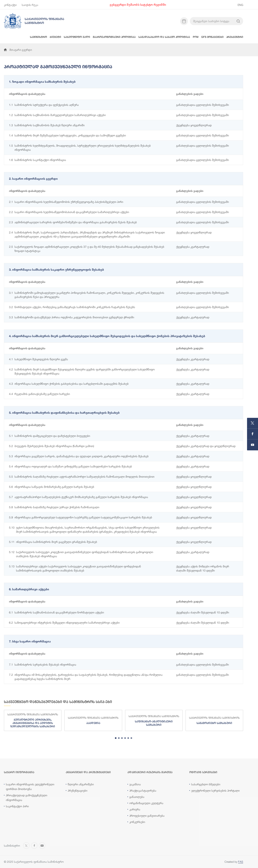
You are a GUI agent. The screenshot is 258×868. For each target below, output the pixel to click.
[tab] (116, 738)
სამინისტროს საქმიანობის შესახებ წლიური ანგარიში (47, 125)
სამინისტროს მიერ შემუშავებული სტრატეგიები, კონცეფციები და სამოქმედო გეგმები (67, 135)
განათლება (137, 797)
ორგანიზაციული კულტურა (146, 803)
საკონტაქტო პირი (17, 806)
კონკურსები (137, 822)
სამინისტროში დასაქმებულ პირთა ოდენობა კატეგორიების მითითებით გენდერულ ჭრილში (72, 317)
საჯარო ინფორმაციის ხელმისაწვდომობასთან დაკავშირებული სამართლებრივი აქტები (69, 212)
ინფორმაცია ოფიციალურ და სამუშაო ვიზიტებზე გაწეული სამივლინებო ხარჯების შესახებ (70, 466)
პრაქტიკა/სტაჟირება (143, 790)
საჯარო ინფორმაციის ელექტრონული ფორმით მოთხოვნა (30, 787)
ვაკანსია (135, 784)
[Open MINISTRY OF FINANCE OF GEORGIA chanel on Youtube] (253, 445)
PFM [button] (196, 37)
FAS (241, 862)
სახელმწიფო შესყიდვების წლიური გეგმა (38, 359)
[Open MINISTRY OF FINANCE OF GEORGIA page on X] (253, 423)
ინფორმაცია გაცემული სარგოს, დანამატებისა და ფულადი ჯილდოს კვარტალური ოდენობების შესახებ (79, 456)
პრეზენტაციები (78, 790)
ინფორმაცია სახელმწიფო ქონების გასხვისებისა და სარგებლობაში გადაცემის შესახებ (69, 384)
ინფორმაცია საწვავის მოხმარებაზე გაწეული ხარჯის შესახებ (52, 487)
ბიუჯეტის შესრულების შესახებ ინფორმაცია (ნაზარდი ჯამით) (51, 446)
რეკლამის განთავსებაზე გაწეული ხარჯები (39, 394)
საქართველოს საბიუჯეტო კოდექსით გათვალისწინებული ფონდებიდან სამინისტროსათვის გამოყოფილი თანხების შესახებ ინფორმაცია (81, 554)
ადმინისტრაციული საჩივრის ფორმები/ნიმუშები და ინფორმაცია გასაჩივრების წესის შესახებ (73, 222)
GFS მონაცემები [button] (212, 37)
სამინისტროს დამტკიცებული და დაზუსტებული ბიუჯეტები (50, 436)
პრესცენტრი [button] (235, 37)
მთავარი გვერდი (18, 50)
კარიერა (135, 809)
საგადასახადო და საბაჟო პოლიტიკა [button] (164, 37)
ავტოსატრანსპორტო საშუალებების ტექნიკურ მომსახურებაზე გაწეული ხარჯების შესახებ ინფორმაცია (78, 497)
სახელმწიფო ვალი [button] (77, 37)
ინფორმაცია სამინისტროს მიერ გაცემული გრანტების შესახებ (53, 542)
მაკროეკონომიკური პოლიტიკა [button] (114, 37)
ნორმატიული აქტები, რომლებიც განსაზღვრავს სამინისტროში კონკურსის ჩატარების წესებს (72, 307)
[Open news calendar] (184, 21)
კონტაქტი (10, 5)
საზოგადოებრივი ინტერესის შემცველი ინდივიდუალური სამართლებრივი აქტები (64, 623)
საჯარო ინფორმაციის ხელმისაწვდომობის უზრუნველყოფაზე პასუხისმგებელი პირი (66, 202)
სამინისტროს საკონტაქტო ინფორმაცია (37, 160)
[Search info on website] (238, 21)
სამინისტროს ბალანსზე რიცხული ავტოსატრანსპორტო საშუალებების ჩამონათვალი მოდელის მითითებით (82, 477)
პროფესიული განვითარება (147, 816)
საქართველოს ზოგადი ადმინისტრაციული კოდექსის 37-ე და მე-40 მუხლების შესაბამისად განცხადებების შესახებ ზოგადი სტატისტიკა (87, 249)
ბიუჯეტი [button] (55, 37)
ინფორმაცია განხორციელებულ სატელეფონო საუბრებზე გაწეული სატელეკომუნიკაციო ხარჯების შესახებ (81, 517)
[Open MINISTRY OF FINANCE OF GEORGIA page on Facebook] (253, 434)
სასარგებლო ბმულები (206, 784)
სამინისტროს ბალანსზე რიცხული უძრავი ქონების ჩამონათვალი (54, 507)
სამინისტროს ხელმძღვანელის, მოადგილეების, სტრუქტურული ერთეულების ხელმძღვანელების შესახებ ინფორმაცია (80, 147)
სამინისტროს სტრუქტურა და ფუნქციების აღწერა (44, 105)
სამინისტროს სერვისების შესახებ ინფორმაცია (43, 664)
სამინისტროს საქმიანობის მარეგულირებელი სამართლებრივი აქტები (57, 115)
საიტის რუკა (30, 5)
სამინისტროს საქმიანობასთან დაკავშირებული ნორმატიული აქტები (56, 612)
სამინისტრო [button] (38, 37)
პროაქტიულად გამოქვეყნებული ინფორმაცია (27, 798)
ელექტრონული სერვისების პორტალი (215, 790)
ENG (240, 5)
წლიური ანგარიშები (81, 784)
